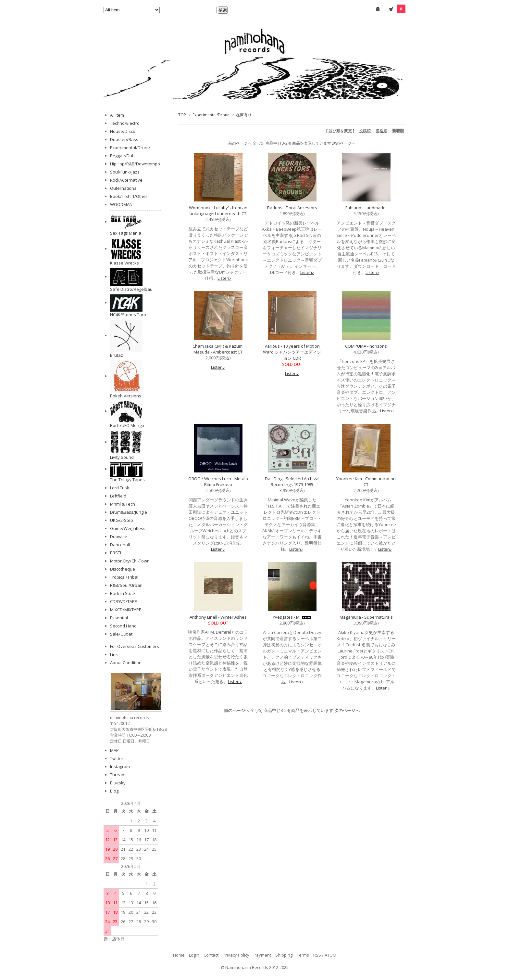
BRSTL (116, 553)
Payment (262, 955)
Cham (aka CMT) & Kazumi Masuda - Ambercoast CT (218, 349)
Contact (211, 955)
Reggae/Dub (122, 156)
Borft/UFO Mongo (127, 425)
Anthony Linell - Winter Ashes (218, 617)
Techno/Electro (125, 123)
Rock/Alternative (126, 180)
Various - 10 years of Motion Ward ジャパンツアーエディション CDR (292, 352)
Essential (119, 618)
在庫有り (244, 115)
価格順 (381, 131)
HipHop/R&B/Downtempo (135, 164)
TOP (182, 115)
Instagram (120, 767)
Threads (118, 775)
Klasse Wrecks (124, 263)
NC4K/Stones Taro (128, 315)
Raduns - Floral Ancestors (292, 208)
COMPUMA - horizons (366, 346)
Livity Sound (122, 457)
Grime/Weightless (128, 528)
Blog (114, 791)
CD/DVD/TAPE (124, 601)
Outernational (124, 188)
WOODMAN (121, 204)
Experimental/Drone (211, 115)
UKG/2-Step (122, 520)
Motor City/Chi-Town (130, 561)
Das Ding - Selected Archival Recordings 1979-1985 (292, 482)
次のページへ (344, 143)
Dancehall (120, 545)
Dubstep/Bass (124, 139)
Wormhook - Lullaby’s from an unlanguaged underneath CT (218, 211)
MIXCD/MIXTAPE (126, 610)
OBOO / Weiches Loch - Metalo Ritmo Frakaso (218, 482)
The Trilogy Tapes (127, 480)
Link (114, 654)
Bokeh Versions (126, 396)
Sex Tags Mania (126, 233)
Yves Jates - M (292, 617)
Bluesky (118, 783)
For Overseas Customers (135, 646)
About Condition (126, 663)
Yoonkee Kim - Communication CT (366, 482)
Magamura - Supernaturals (366, 617)
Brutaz (117, 355)
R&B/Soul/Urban (126, 585)
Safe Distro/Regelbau (131, 289)
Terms (303, 955)
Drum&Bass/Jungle (129, 512)
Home (179, 955)
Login (194, 955)
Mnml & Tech (123, 504)
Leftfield (118, 496)
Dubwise (119, 536)
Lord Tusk (120, 488)
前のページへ (240, 143)
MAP (114, 750)
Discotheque (123, 569)
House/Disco (123, 131)
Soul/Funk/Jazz (125, 172)
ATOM (330, 955)
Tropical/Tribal (124, 577)
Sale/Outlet (121, 634)
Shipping (284, 955)
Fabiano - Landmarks (366, 208)
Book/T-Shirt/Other (129, 196)
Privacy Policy (236, 955)
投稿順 (365, 131)
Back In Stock (123, 593)
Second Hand (123, 626)
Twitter (117, 758)
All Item (117, 115)
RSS (317, 955)
